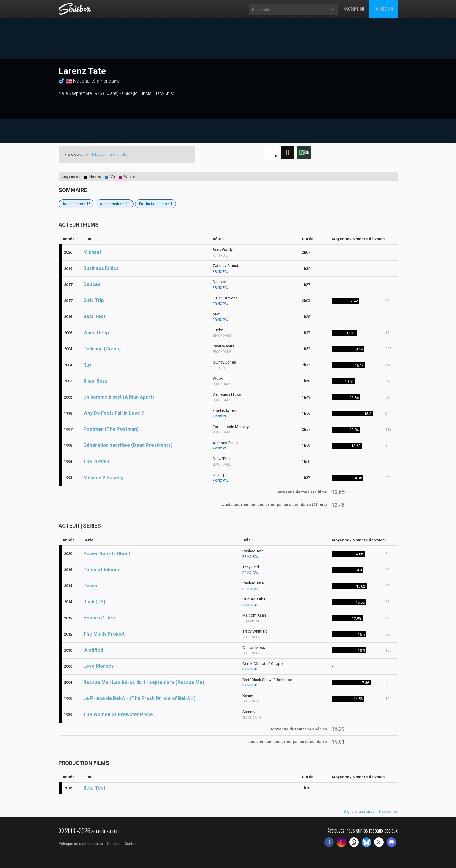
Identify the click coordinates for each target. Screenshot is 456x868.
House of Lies (99, 618)
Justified (93, 650)
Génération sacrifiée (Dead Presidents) (128, 445)
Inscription (353, 9)
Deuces (92, 284)
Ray (87, 365)
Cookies (114, 844)
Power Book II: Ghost (107, 554)
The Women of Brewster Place (118, 714)
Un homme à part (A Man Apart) (119, 397)
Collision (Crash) (102, 349)
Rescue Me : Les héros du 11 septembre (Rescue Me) (144, 682)
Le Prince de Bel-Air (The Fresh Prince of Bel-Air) (139, 698)
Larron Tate (89, 154)
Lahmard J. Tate (114, 154)
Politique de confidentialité (81, 844)
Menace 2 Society (103, 478)
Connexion (383, 9)
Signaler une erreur (360, 811)
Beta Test (94, 316)
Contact (131, 844)
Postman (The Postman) (111, 429)
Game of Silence (102, 570)
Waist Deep (96, 333)
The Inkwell (96, 461)
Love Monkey (98, 666)
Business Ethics (101, 268)
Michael (92, 252)
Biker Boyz (95, 381)
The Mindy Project (104, 634)
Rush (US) (94, 602)
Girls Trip (94, 300)
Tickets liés (388, 811)
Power (91, 586)
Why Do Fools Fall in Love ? (114, 413)
